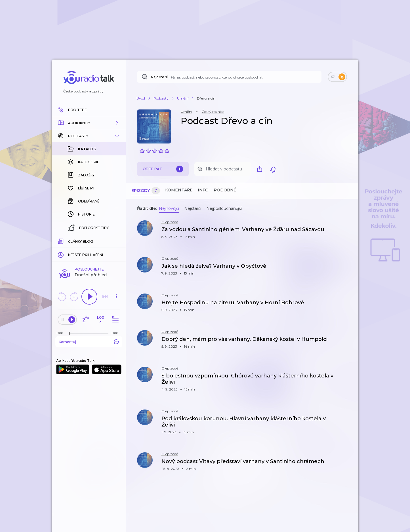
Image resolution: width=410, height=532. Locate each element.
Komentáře (179, 190)
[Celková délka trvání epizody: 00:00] (116, 241)
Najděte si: (160, 77)
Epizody (146, 191)
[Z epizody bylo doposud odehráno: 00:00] (61, 241)
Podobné (225, 190)
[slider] (69, 241)
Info (203, 190)
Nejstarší (193, 208)
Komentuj (89, 249)
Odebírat (163, 169)
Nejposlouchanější (224, 208)
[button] (89, 123)
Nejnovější (169, 208)
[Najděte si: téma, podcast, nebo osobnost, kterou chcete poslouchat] (229, 77)
